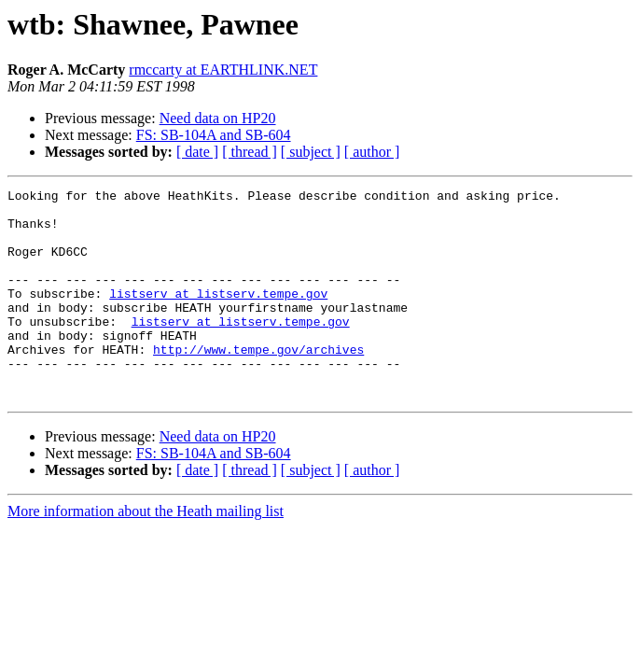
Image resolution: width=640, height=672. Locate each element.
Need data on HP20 (218, 118)
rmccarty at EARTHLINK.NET (223, 70)
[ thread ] (250, 152)
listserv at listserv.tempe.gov (218, 315)
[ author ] (372, 152)
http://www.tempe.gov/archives (258, 383)
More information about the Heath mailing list (146, 553)
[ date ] (197, 152)
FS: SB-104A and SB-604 (214, 135)
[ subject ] (311, 152)
